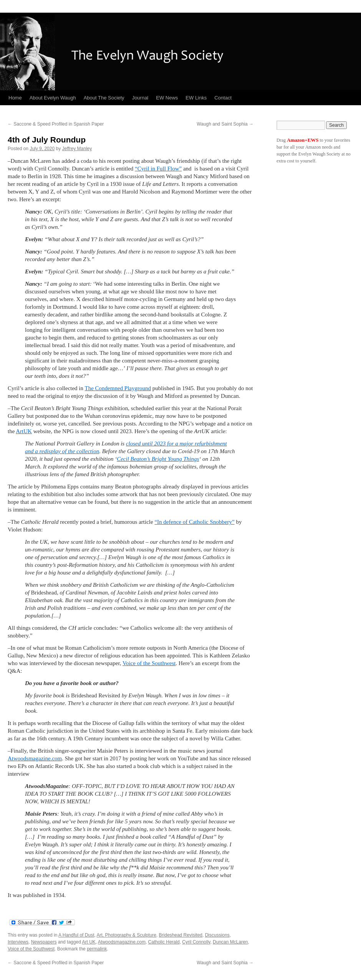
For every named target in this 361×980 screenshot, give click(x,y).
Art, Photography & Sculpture (126, 935)
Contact (223, 98)
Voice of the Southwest (149, 663)
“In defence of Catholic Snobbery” (194, 522)
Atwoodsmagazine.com (35, 758)
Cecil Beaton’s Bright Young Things (158, 459)
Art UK (89, 942)
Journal (140, 98)
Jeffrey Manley (77, 149)
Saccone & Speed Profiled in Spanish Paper (56, 124)
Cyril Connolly (196, 942)
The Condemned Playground (118, 388)
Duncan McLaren (230, 942)
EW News (167, 98)
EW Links (196, 98)
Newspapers (44, 942)
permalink (97, 949)
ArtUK (24, 431)
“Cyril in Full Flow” (158, 169)
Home (15, 98)
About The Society (104, 98)
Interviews (18, 942)
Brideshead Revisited (181, 935)
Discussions (217, 935)
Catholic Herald (164, 942)
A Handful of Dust (76, 935)
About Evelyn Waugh (53, 98)
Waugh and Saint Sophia (225, 124)
